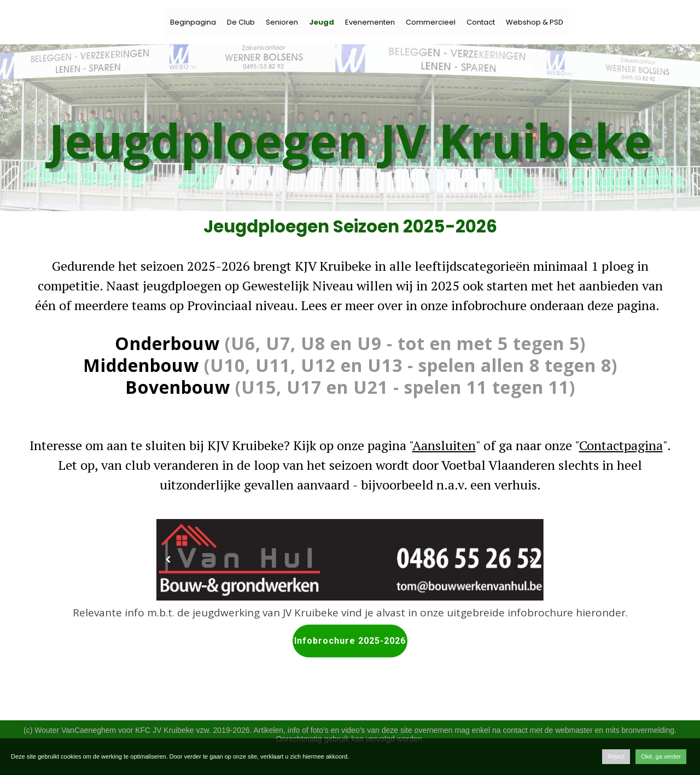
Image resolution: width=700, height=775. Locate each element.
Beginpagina (193, 22)
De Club (241, 22)
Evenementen (370, 22)
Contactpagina (621, 445)
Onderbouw (167, 343)
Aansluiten (444, 445)
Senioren (282, 22)
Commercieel (431, 22)
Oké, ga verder (661, 756)
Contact (481, 22)
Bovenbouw (178, 387)
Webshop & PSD (535, 22)
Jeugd (322, 22)
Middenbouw (141, 365)
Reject (616, 756)
